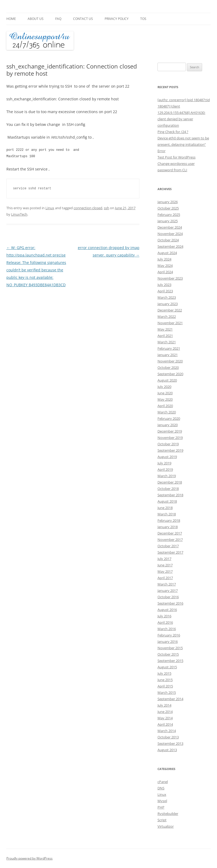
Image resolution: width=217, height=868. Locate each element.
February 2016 (169, 635)
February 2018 (169, 520)
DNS (161, 788)
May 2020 (165, 399)
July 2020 (164, 387)
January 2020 (168, 425)
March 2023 (167, 297)
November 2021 (170, 323)
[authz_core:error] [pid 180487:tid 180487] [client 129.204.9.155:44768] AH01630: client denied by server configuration (184, 113)
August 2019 (167, 457)
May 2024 (165, 266)
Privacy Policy (117, 19)
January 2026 (168, 202)
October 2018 (168, 489)
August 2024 (167, 253)
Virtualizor (166, 826)
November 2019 (170, 438)
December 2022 (170, 310)
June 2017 (165, 565)
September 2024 (170, 246)
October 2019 (168, 444)
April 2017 (165, 578)
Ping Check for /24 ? (173, 132)
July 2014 (164, 705)
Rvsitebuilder (168, 814)
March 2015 (167, 692)
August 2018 (167, 501)
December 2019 (170, 431)
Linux (50, 208)
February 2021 (169, 348)
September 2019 (170, 450)
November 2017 (170, 540)
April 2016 (165, 622)
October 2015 (168, 654)
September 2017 (170, 552)
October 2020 (168, 367)
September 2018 (170, 495)
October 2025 (168, 208)
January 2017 (168, 591)
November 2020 (170, 361)
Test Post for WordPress (176, 157)
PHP (161, 807)
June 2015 (165, 680)
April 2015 (165, 686)
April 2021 (165, 336)
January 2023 (168, 304)
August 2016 (167, 610)
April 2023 (165, 291)
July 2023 (164, 285)
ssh (107, 208)
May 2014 (165, 718)
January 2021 (168, 355)
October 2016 (168, 597)
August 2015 (167, 667)
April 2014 (165, 724)
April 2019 (165, 469)
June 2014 (165, 712)
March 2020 (167, 412)
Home (11, 19)
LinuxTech (19, 214)
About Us (36, 19)
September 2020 (170, 374)
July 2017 (164, 559)
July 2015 (164, 673)
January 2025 (168, 221)
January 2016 (168, 642)
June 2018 (165, 508)
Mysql (162, 801)
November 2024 (170, 234)
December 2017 (170, 533)
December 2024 (170, 227)
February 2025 (169, 215)
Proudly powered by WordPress (29, 858)
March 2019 (167, 476)
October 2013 (168, 737)
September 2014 (170, 699)
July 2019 (164, 463)
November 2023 (170, 278)
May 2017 (165, 571)
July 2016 (164, 616)
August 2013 (167, 750)
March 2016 (167, 629)
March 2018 (167, 514)
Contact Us (83, 19)
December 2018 (170, 482)
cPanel (163, 782)
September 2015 (170, 661)
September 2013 (170, 743)
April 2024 (165, 272)
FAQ (58, 19)
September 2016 (170, 603)
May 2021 (165, 329)
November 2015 (170, 648)
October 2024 (168, 240)
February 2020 (169, 418)
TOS (143, 19)
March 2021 (167, 342)
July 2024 (164, 259)
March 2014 (167, 731)
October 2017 (168, 546)
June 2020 (165, 393)
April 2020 (165, 406)
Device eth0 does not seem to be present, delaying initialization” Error (183, 144)
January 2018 (168, 527)
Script (162, 820)
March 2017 (167, 584)
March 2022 (167, 317)
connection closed (88, 208)
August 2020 (167, 380)
